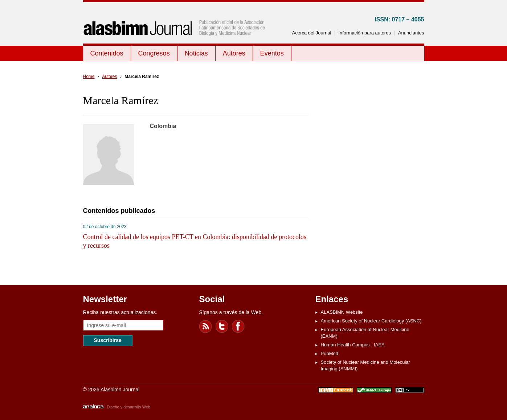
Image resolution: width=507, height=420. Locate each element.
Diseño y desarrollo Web (129, 407)
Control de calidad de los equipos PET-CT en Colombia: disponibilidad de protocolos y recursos (195, 241)
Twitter (222, 326)
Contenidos (107, 53)
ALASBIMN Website (342, 312)
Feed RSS (206, 326)
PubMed (330, 353)
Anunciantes (411, 33)
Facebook (238, 326)
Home (89, 77)
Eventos (272, 53)
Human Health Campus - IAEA (353, 345)
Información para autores (365, 33)
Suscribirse (108, 340)
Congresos (154, 53)
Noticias (196, 53)
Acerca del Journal (312, 33)
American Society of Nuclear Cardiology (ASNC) (371, 321)
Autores (234, 53)
